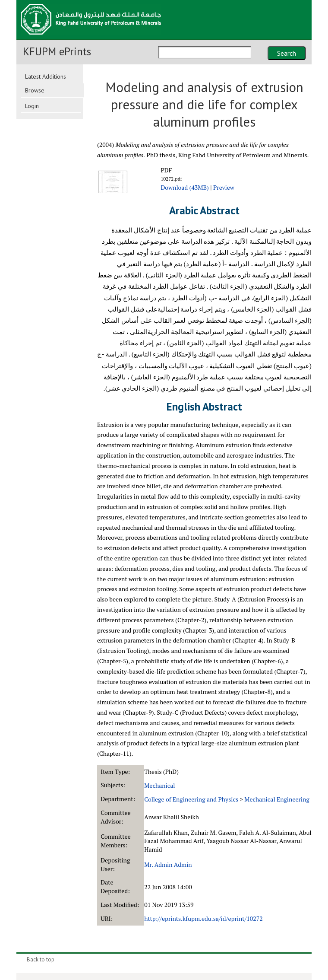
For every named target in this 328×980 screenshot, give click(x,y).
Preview (224, 187)
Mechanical (159, 785)
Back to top (41, 959)
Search (287, 53)
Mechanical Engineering (277, 799)
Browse (35, 90)
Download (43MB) (184, 187)
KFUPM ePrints (57, 51)
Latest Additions (46, 76)
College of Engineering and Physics (191, 799)
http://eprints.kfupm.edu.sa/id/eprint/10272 (203, 918)
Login (32, 106)
